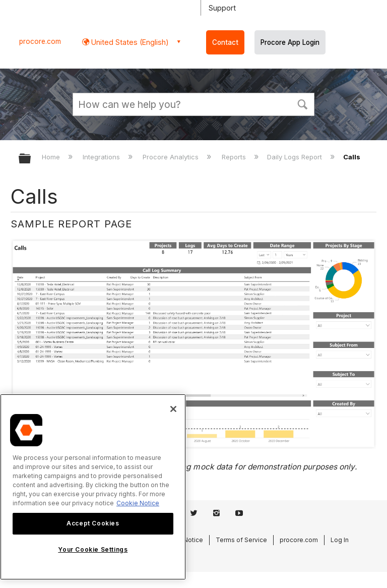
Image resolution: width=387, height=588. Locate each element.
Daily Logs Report (296, 157)
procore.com (40, 41)
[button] (302, 103)
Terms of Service (241, 540)
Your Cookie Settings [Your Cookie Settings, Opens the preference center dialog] (93, 549)
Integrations (102, 157)
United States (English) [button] (129, 42)
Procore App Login (290, 42)
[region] (93, 487)
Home (52, 157)
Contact (225, 42)
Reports (235, 157)
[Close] (173, 409)
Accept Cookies (93, 523)
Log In (340, 540)
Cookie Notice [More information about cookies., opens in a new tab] (138, 503)
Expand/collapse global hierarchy (31, 159)
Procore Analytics (172, 157)
